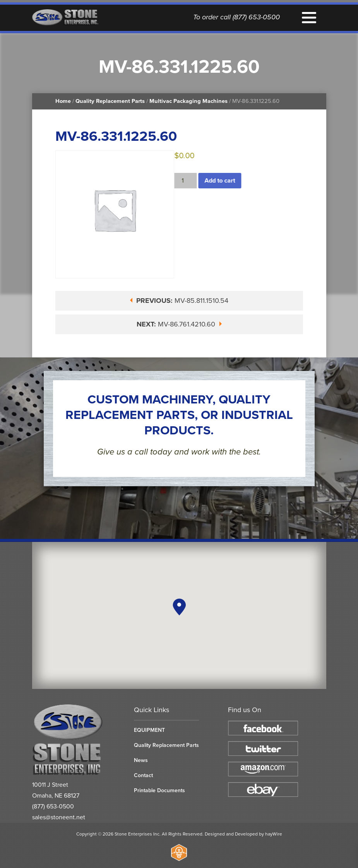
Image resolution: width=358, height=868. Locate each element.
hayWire (274, 834)
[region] (179, 615)
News (141, 760)
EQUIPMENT (149, 730)
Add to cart (221, 181)
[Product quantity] (187, 181)
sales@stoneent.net (59, 817)
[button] (179, 607)
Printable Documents (159, 790)
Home (63, 101)
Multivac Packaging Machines (188, 101)
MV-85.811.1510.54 (179, 301)
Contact (143, 775)
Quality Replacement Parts (110, 101)
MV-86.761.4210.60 (179, 324)
